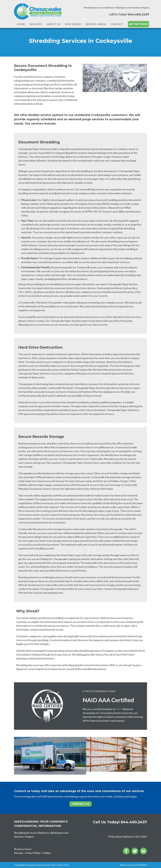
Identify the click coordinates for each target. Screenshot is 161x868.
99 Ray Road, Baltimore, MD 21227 (128, 837)
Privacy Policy (63, 865)
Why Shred (73, 24)
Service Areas (96, 24)
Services (36, 24)
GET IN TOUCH (138, 24)
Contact (117, 24)
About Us (54, 24)
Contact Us (80, 804)
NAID (119, 709)
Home (21, 24)
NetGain (143, 865)
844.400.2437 (139, 14)
